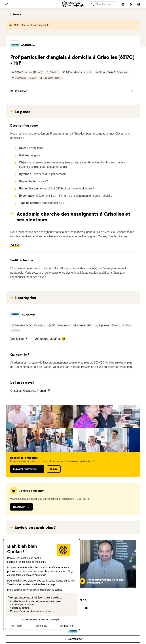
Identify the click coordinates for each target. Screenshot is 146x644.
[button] (15, 45)
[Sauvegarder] (73, 639)
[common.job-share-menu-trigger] (132, 91)
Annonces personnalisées (23, 605)
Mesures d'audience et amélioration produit (31, 611)
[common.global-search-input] (103, 4)
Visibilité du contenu (20, 608)
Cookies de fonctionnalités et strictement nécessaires (36, 601)
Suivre (54, 469)
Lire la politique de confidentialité (23, 590)
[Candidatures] (123, 4)
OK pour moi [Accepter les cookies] (67, 626)
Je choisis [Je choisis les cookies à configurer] (42, 626)
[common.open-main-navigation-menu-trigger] (7, 4)
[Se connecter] (139, 4)
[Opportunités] (131, 4)
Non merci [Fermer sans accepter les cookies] (16, 626)
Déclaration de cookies (51, 590)
